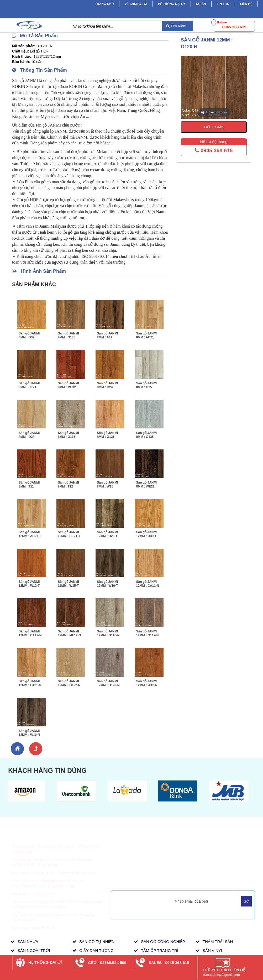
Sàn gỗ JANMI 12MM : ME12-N (69, 633)
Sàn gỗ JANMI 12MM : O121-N (30, 683)
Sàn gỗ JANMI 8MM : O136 (68, 335)
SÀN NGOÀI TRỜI (34, 950)
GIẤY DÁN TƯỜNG (96, 950)
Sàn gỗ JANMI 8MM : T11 (29, 484)
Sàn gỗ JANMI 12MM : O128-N (108, 683)
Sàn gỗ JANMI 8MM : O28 (29, 435)
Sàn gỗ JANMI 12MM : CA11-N (147, 584)
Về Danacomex (175, 844)
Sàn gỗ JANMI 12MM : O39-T (146, 534)
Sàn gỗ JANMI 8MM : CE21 (29, 385)
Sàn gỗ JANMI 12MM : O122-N (69, 683)
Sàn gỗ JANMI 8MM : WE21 (146, 484)
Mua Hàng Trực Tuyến (181, 881)
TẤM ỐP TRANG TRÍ (160, 950)
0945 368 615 (214, 150)
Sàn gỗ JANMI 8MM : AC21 (146, 335)
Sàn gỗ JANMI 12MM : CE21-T (69, 534)
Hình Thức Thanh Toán (134, 844)
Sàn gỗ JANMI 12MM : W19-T (107, 584)
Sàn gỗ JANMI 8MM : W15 (107, 484)
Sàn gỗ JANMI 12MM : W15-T (68, 584)
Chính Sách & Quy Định (135, 857)
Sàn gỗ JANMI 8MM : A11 (107, 335)
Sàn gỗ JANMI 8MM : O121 (107, 435)
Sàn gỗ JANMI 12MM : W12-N (147, 683)
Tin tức (223, 4)
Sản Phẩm (219, 844)
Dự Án (201, 4)
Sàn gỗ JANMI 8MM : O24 (107, 385)
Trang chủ (104, 4)
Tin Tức (217, 850)
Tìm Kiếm (176, 26)
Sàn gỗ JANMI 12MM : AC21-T (30, 534)
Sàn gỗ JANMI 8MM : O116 (68, 435)
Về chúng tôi (136, 4)
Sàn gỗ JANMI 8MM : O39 (29, 335)
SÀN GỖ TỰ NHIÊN (97, 942)
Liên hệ (246, 4)
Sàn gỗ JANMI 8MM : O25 (146, 385)
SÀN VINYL (213, 950)
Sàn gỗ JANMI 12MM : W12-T (29, 584)
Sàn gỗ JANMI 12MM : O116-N (108, 633)
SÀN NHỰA (28, 942)
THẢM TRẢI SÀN (218, 942)
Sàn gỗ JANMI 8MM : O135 (146, 435)
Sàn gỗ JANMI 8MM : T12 (68, 484)
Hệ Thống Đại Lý (172, 4)
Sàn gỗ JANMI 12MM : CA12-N (30, 633)
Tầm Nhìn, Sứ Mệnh (179, 862)
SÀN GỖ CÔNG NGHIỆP (163, 942)
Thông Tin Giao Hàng (132, 850)
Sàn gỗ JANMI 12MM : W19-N (29, 733)
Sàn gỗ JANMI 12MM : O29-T (107, 534)
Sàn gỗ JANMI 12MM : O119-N (147, 633)
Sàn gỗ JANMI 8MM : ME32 (68, 385)
